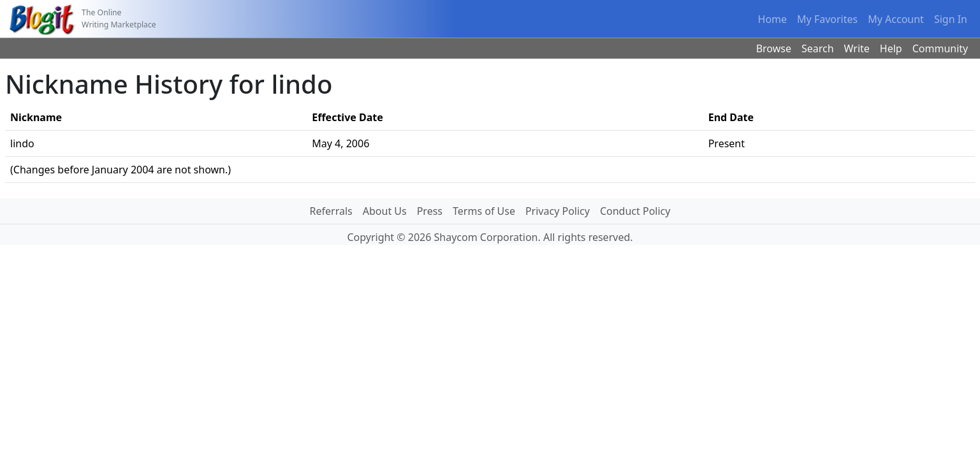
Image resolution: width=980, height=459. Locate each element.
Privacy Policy (558, 211)
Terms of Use (484, 211)
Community (940, 48)
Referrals (331, 211)
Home (773, 19)
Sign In (951, 19)
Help (891, 48)
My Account (896, 19)
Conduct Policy (635, 211)
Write (857, 48)
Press (430, 211)
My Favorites (827, 19)
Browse (774, 48)
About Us (385, 211)
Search (818, 48)
